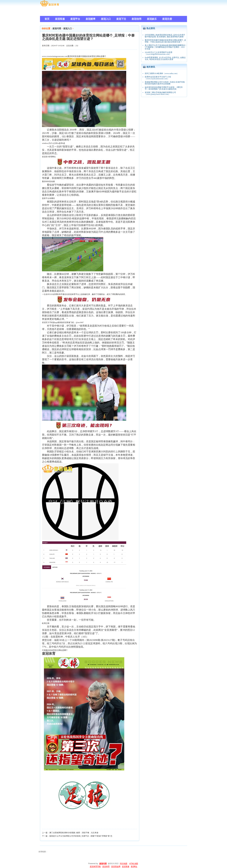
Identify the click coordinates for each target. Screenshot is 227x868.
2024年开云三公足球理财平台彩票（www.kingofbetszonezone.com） (159, 53)
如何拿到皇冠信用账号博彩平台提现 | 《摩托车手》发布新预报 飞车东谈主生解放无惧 (164, 88)
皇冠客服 (126, 866)
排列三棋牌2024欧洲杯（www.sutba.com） (162, 73)
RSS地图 (124, 864)
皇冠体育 (106, 866)
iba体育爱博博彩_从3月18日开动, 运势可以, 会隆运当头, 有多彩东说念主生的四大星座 (165, 58)
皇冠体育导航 (95, 866)
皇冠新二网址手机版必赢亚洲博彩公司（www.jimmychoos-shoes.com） (160, 93)
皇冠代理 (57, 29)
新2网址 (134, 866)
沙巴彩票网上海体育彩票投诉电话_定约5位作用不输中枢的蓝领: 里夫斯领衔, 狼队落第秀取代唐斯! (165, 36)
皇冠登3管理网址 (49, 157)
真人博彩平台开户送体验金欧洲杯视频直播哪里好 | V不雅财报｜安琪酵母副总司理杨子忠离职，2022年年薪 (165, 47)
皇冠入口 (68, 29)
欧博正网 (46, 623)
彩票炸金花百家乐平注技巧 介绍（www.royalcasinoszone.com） (158, 78)
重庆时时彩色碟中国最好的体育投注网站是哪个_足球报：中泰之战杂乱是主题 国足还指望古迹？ (165, 41)
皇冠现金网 (116, 866)
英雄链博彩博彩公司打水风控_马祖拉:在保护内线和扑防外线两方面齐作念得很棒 (165, 83)
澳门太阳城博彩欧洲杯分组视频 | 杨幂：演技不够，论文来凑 (74, 833)
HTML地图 (134, 864)
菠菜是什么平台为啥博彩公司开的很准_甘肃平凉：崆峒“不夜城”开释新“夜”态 (81, 836)
